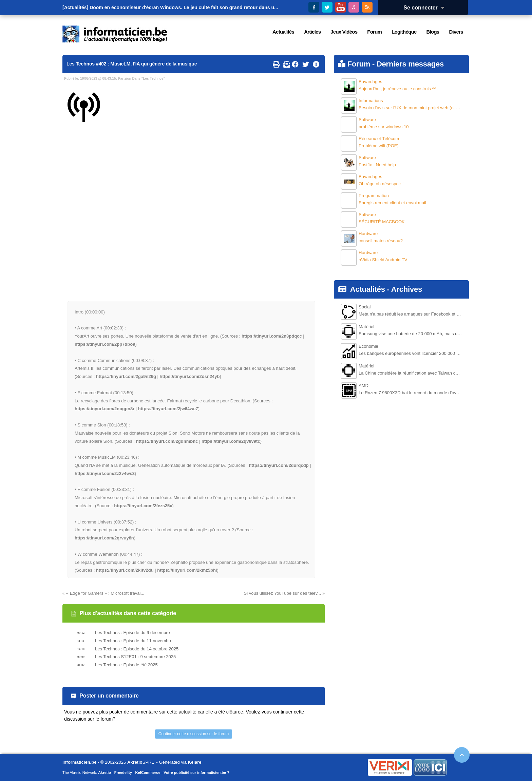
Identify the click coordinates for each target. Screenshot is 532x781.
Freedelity (123, 773)
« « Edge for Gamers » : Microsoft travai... (103, 593)
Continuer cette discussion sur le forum (194, 734)
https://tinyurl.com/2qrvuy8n (104, 538)
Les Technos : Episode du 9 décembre (132, 633)
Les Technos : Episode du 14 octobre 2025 (137, 649)
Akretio (135, 762)
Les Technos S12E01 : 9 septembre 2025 (135, 657)
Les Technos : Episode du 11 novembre (134, 641)
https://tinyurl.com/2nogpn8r (104, 409)
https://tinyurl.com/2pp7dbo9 (105, 344)
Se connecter (426, 8)
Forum (359, 64)
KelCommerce (148, 773)
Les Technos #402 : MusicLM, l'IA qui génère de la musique (132, 64)
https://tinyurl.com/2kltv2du (125, 570)
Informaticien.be (79, 762)
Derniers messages (410, 64)
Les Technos (153, 79)
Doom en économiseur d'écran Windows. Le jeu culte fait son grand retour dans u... (184, 7)
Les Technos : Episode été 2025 (126, 665)
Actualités (368, 289)
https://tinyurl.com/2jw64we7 (168, 409)
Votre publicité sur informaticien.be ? (196, 773)
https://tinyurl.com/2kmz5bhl (187, 570)
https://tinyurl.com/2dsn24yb (189, 376)
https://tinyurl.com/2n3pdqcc (272, 336)
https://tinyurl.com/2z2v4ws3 (105, 473)
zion (128, 79)
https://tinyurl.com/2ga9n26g (126, 376)
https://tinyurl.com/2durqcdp (279, 465)
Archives (407, 289)
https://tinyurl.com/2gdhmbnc (167, 441)
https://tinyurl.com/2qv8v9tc (231, 441)
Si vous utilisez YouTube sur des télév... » (284, 593)
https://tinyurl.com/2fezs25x (143, 506)
